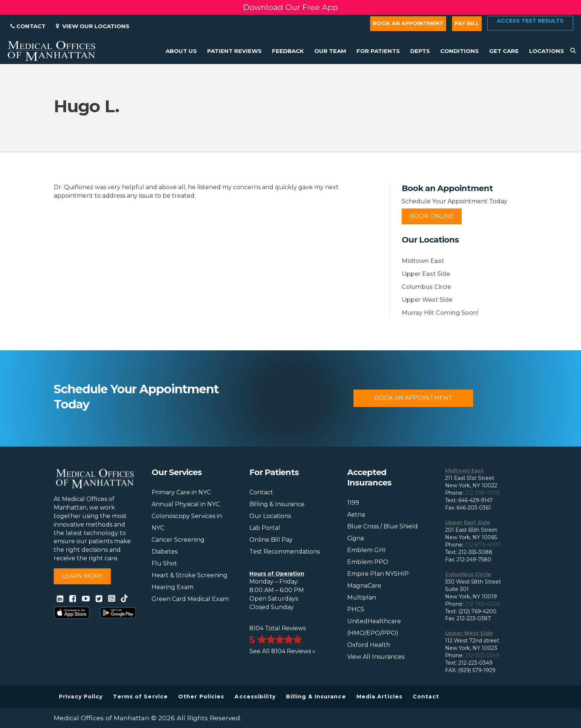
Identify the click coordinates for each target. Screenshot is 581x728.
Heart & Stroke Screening (190, 575)
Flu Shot (164, 563)
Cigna (356, 538)
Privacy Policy (81, 697)
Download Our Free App (290, 7)
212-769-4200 (483, 604)
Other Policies (201, 697)
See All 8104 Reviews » (282, 651)
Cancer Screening (178, 540)
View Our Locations (93, 26)
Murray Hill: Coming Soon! (440, 313)
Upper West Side (427, 300)
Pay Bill (467, 23)
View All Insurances (376, 657)
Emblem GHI (366, 550)
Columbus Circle (426, 287)
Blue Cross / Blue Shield (383, 526)
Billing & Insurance (277, 504)
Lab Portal (265, 528)
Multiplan (362, 597)
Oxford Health (369, 645)
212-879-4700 (483, 545)
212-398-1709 (482, 493)
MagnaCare (364, 586)
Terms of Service (140, 697)
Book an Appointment (408, 23)
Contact (28, 26)
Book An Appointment (413, 398)
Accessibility (255, 697)
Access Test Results (530, 21)
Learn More (82, 576)
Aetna (356, 515)
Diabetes (165, 552)
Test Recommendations (285, 552)
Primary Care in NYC (181, 492)
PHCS (356, 609)
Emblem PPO (368, 562)
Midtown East (423, 261)
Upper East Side (426, 274)
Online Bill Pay (271, 540)
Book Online (432, 216)
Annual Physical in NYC (186, 504)
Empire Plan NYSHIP (378, 574)
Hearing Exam (172, 587)
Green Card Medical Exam (190, 599)
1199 (353, 503)
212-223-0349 (482, 655)
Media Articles (379, 697)
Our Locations (270, 516)
